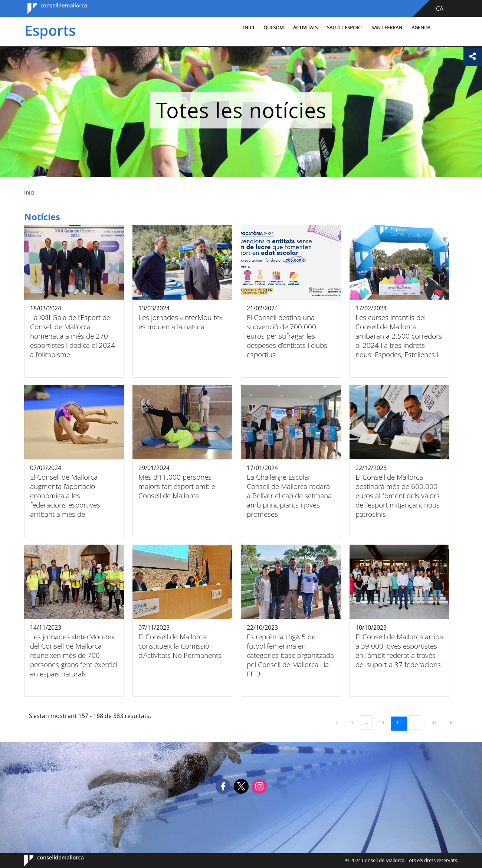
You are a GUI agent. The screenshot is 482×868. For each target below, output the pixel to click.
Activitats (305, 28)
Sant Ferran (387, 28)
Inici (249, 28)
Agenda (421, 28)
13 (384, 722)
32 (437, 722)
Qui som (274, 28)
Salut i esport (345, 28)
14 (401, 722)
